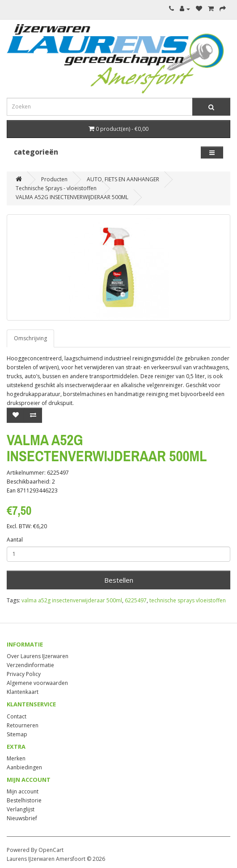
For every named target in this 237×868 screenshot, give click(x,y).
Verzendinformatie (30, 665)
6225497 (136, 600)
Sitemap (17, 734)
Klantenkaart (23, 692)
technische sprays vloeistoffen (188, 600)
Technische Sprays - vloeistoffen (56, 188)
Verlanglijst (21, 809)
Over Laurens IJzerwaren (38, 656)
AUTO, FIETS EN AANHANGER (123, 179)
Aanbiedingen (24, 767)
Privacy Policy (24, 674)
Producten (54, 179)
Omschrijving (30, 338)
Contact (17, 716)
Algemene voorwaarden (37, 683)
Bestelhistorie (24, 800)
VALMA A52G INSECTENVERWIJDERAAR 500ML (72, 197)
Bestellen (119, 580)
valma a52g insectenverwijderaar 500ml (72, 600)
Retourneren (23, 725)
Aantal (15, 540)
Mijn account (23, 791)
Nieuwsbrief (22, 818)
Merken (16, 758)
